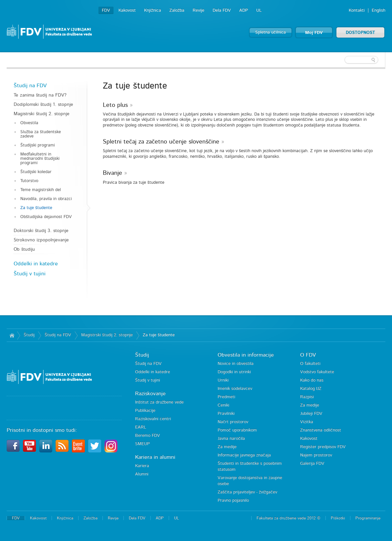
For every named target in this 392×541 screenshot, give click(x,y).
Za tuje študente (36, 208)
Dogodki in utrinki (234, 372)
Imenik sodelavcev (235, 389)
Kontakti (357, 10)
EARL (141, 427)
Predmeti (226, 397)
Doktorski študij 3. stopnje (41, 231)
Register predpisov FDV (323, 447)
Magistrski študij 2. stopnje (42, 114)
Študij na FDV (30, 86)
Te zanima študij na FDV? (40, 95)
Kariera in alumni (155, 457)
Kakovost (127, 10)
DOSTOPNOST (360, 33)
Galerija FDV (312, 464)
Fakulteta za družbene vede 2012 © (289, 518)
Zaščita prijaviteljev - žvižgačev (247, 492)
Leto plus (115, 105)
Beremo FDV (148, 436)
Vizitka (307, 422)
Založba (177, 10)
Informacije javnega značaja (244, 455)
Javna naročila (231, 439)
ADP (244, 10)
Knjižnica (153, 10)
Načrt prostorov (233, 422)
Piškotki (338, 518)
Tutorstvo (29, 181)
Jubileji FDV (311, 414)
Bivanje (112, 173)
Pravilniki (226, 414)
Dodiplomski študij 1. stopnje (43, 105)
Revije (198, 10)
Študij (29, 335)
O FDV (308, 355)
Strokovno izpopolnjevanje (41, 240)
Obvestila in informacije (246, 355)
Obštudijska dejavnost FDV (46, 217)
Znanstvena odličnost (321, 430)
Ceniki (223, 405)
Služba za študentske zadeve (41, 134)
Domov (12, 335)
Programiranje (368, 518)
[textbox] (342, 60)
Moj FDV (314, 33)
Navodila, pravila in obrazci (46, 199)
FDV (106, 10)
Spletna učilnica (271, 32)
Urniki (223, 380)
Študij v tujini (30, 274)
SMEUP (142, 444)
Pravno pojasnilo (233, 501)
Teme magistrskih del (41, 190)
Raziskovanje (150, 394)
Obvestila (29, 123)
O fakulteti (310, 364)
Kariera (142, 466)
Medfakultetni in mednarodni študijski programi (40, 159)
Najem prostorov (316, 455)
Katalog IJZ (311, 389)
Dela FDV (222, 10)
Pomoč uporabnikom (237, 430)
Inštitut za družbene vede (159, 402)
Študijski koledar (36, 172)
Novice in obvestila (236, 364)
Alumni (142, 474)
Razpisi (307, 397)
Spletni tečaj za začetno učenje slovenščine (161, 142)
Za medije (227, 447)
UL (259, 10)
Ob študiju (24, 249)
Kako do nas (312, 380)
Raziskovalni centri (153, 419)
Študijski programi (38, 145)
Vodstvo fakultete (317, 372)
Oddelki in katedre (36, 264)
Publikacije (145, 411)
